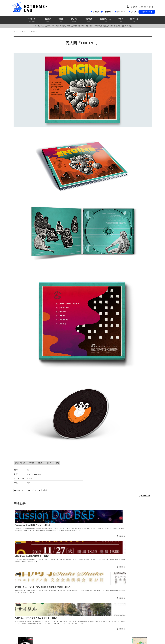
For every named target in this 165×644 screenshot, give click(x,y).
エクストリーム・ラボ (30, 614)
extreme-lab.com (20, 598)
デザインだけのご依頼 (68, 616)
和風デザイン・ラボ (32, 620)
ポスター (64, 600)
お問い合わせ (147, 12)
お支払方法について (116, 606)
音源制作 (64, 590)
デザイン (33, 490)
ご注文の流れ (114, 584)
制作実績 (43, 490)
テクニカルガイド (115, 595)
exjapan (22, 606)
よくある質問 (114, 627)
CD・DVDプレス (66, 584)
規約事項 (112, 611)
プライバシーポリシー (117, 616)
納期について (114, 600)
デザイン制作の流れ (116, 590)
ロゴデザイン (65, 611)
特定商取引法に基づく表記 (118, 621)
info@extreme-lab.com (23, 601)
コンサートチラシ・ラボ (35, 617)
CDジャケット (20, 490)
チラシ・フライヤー (68, 595)
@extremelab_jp (22, 603)
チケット (64, 606)
